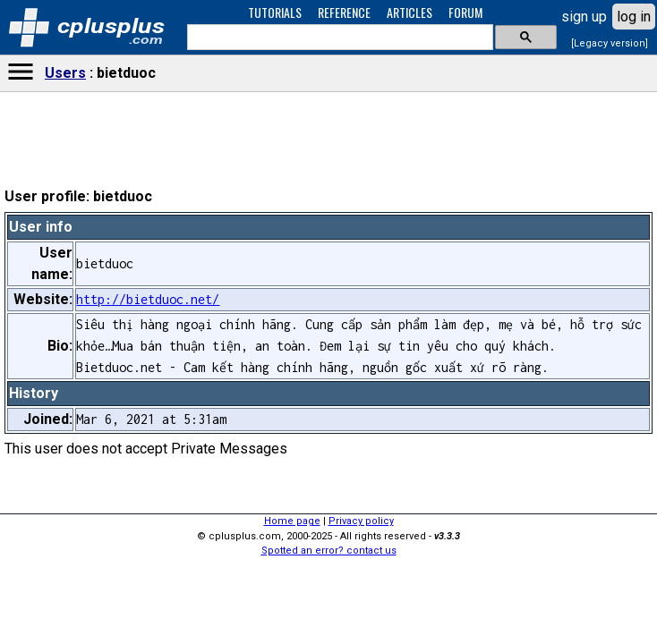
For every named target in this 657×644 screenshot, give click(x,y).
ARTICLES (410, 12)
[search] (338, 38)
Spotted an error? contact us (329, 551)
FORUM (465, 12)
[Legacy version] (610, 43)
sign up (584, 17)
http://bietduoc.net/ (148, 299)
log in (634, 17)
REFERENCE (344, 12)
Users (65, 73)
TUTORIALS (275, 12)
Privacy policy (361, 521)
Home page (292, 521)
